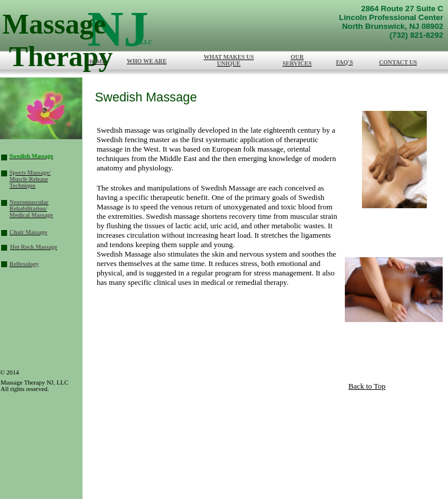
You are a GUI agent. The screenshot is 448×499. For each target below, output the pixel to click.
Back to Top (367, 386)
